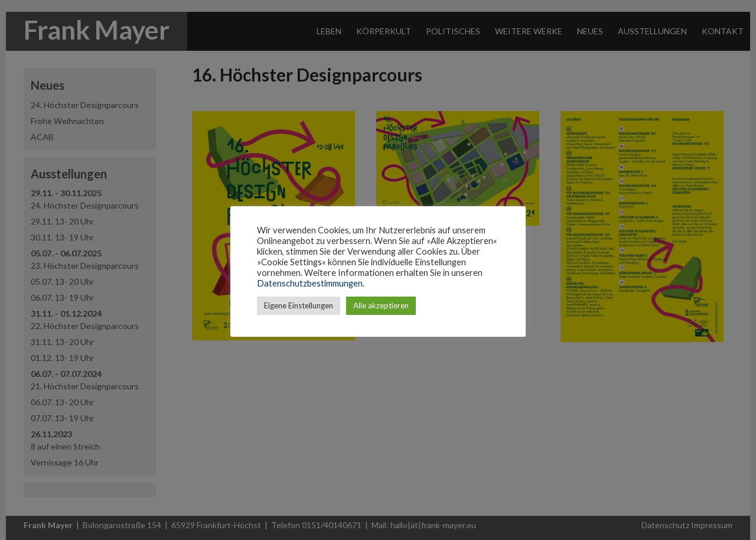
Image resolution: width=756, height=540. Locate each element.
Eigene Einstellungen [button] (299, 305)
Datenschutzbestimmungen (310, 283)
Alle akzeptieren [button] (381, 305)
